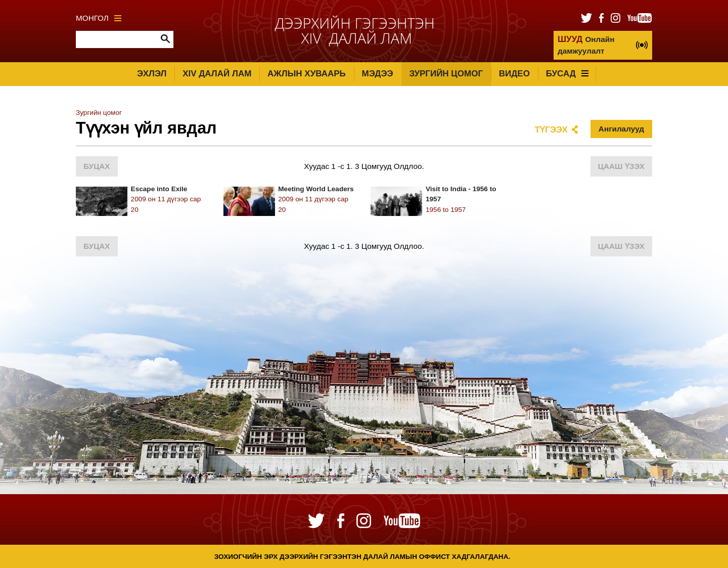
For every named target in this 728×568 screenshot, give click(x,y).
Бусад (567, 74)
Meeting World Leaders (316, 189)
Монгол (99, 18)
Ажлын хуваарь (307, 74)
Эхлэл (152, 74)
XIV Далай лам (217, 74)
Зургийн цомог (446, 74)
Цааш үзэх (621, 166)
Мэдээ (378, 74)
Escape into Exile (159, 189)
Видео (514, 74)
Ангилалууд (621, 129)
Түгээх (551, 130)
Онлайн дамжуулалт (586, 45)
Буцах (97, 166)
